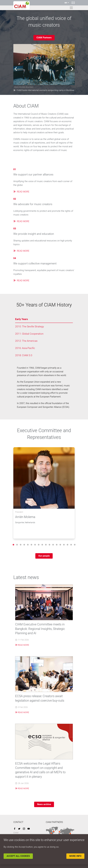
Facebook (15, 829)
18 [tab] (75, 545)
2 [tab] (17, 545)
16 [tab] (67, 545)
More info (75, 856)
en (66, 3)
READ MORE (21, 192)
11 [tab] (49, 545)
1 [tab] (13, 545)
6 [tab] (31, 545)
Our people (44, 556)
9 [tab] (42, 545)
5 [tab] (28, 545)
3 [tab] (21, 545)
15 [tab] (64, 545)
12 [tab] (53, 545)
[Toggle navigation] (71, 8)
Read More (22, 645)
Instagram (24, 829)
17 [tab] (71, 545)
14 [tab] (60, 545)
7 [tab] (35, 545)
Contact (73, 3)
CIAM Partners (44, 38)
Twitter (19, 829)
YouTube (29, 829)
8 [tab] (39, 545)
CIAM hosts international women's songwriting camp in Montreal (44, 90)
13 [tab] (57, 545)
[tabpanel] (44, 493)
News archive (44, 804)
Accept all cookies (18, 856)
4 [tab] (24, 545)
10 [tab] (46, 545)
